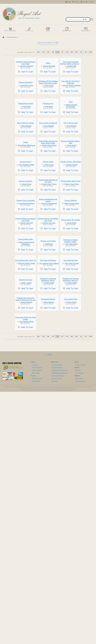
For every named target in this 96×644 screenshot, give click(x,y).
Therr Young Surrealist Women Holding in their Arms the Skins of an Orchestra (71, 82)
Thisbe (25, 232)
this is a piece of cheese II (48, 195)
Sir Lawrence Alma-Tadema (49, 462)
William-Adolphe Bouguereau (72, 160)
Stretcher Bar (36, 633)
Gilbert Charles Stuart (72, 348)
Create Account (80, 633)
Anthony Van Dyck (26, 385)
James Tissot (49, 121)
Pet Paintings (79, 625)
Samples (78, 622)
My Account (79, 631)
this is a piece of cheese (26, 195)
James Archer (72, 235)
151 (81, 52)
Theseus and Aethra (25, 118)
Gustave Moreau (27, 536)
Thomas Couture (72, 273)
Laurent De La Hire (26, 121)
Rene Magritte (26, 198)
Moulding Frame (37, 631)
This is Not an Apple (71, 195)
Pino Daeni (49, 161)
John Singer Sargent (72, 462)
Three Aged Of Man (71, 533)
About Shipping (37, 622)
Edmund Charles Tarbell (26, 462)
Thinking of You (48, 158)
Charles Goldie (49, 499)
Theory (48, 81)
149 (72, 52)
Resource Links (57, 631)
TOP (48, 607)
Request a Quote (81, 617)
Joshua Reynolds (49, 84)
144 (48, 52)
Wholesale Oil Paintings (59, 622)
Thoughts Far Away (25, 496)
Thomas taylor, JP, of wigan (71, 382)
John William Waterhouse (26, 235)
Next (91, 52)
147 (62, 52)
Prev (38, 52)
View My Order (57, 617)
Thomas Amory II (26, 270)
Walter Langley (27, 499)
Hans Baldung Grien (27, 574)
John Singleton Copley (27, 273)
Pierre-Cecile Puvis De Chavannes (26, 423)
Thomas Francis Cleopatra (26, 345)
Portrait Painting (57, 620)
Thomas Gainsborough (49, 348)
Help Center (36, 625)
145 (53, 52)
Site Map (55, 633)
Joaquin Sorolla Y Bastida (72, 121)
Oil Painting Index (12, 37)
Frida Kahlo (27, 161)
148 (67, 52)
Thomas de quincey (25, 307)
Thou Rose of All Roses (48, 459)
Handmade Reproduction (60, 625)
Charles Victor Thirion (49, 235)
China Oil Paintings (58, 628)
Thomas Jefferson (71, 345)
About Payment (37, 620)
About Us (35, 617)
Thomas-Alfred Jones (25, 419)
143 (43, 52)
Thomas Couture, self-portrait (71, 270)
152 (86, 52)
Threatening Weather (48, 533)
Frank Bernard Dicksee (27, 348)
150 (76, 52)
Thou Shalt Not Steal (71, 459)
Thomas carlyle (48, 270)
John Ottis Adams (72, 424)
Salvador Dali (72, 84)
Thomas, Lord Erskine (48, 421)
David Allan (49, 424)
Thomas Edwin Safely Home (71, 307)
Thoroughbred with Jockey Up (26, 459)
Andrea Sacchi (72, 536)
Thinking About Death (25, 158)
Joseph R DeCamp (26, 84)
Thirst (71, 156)
